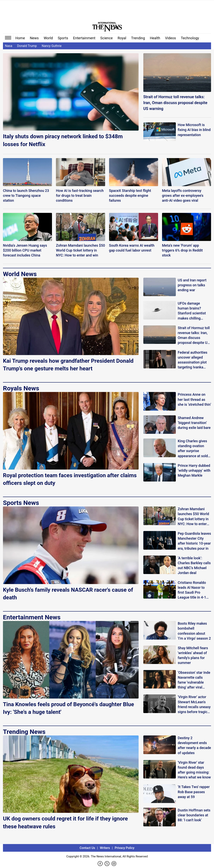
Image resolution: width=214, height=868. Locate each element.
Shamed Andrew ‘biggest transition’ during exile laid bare (194, 423)
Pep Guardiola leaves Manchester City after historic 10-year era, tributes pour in (194, 541)
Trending (138, 38)
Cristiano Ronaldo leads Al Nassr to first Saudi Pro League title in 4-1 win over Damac (192, 590)
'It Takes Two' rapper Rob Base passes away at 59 (194, 792)
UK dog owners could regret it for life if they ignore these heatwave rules (65, 822)
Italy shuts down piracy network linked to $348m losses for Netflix (63, 140)
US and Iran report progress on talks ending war (192, 285)
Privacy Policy (125, 848)
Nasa (9, 46)
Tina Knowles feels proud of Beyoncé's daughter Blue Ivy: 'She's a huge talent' (69, 708)
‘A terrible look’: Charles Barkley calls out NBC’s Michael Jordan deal (194, 565)
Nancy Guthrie (52, 46)
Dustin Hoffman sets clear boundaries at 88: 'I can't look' (194, 815)
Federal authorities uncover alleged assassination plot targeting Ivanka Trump (193, 360)
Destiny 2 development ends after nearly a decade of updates (194, 745)
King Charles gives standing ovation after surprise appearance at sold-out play (193, 449)
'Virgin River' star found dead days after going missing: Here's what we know (194, 770)
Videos (171, 38)
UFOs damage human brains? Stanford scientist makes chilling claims (192, 311)
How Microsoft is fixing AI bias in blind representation (194, 130)
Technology (190, 38)
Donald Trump (27, 46)
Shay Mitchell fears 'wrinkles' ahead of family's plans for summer (193, 655)
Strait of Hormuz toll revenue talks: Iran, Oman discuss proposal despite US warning (175, 103)
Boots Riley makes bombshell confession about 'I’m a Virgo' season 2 (194, 631)
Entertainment (84, 38)
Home (20, 38)
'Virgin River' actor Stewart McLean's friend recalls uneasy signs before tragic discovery (194, 705)
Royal (122, 38)
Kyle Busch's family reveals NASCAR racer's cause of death (68, 594)
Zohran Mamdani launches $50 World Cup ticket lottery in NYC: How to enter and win (193, 517)
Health (155, 38)
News (34, 38)
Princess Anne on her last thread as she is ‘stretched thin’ (194, 399)
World (48, 38)
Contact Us (87, 848)
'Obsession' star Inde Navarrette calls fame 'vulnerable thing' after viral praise (194, 680)
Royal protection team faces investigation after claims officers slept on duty (70, 479)
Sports (63, 38)
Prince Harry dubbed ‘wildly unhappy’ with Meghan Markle (194, 470)
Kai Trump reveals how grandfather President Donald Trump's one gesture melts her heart (68, 365)
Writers (105, 848)
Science (106, 38)
